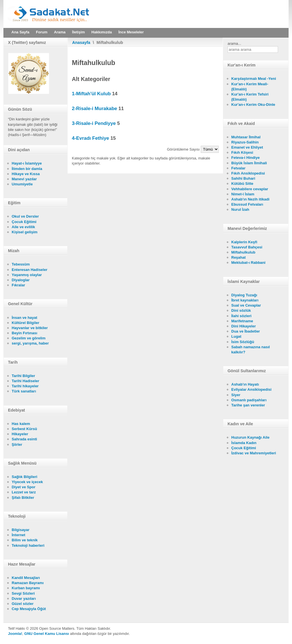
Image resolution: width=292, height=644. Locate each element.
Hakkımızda (102, 32)
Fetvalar (238, 168)
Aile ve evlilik (23, 227)
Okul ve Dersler (25, 216)
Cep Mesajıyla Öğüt (29, 609)
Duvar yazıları (24, 599)
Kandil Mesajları (26, 578)
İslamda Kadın (244, 443)
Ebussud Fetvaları (247, 204)
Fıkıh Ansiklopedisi (248, 173)
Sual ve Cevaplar (246, 305)
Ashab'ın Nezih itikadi (250, 199)
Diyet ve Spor (24, 487)
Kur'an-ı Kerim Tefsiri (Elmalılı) (250, 97)
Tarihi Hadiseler (26, 381)
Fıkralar (18, 285)
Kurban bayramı (26, 588)
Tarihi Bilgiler (23, 376)
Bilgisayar (21, 530)
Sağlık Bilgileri (25, 477)
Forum (42, 32)
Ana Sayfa (20, 32)
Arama (60, 32)
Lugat (236, 336)
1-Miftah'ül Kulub (91, 94)
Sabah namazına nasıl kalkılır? (251, 350)
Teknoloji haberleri (28, 545)
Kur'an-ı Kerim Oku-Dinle (253, 105)
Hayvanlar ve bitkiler (30, 328)
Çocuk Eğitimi (24, 222)
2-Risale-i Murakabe (95, 109)
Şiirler (17, 444)
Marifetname (242, 321)
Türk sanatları (24, 391)
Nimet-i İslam (243, 194)
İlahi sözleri (241, 316)
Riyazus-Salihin (245, 142)
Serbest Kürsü (24, 429)
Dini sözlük (241, 310)
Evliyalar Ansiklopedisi (251, 389)
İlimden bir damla (27, 169)
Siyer (236, 395)
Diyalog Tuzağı (244, 295)
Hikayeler (20, 434)
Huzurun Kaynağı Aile (250, 437)
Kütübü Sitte (242, 184)
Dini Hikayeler (244, 326)
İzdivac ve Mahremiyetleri (254, 453)
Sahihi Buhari (243, 178)
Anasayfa (81, 42)
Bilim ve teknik (25, 540)
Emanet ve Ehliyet (247, 147)
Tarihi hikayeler (25, 386)
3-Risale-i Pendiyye (94, 123)
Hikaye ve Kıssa (26, 174)
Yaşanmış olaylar (27, 275)
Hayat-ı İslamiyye (27, 163)
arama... (234, 43)
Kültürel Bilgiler (26, 323)
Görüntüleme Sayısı (184, 149)
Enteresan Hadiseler (30, 270)
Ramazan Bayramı (28, 583)
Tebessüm (21, 264)
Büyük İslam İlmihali (249, 163)
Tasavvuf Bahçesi (247, 247)
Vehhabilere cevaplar (250, 189)
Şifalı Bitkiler (23, 498)
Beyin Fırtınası (25, 333)
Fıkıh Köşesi (242, 152)
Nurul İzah (240, 209)
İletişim (79, 32)
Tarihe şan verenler (248, 405)
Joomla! (15, 634)
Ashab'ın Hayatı (245, 384)
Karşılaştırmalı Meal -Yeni (254, 79)
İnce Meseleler (131, 32)
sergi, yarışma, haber (30, 343)
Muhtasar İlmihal (246, 137)
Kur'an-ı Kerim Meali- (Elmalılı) (250, 87)
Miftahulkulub (243, 252)
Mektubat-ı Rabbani (248, 263)
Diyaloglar (21, 280)
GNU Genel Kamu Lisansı (47, 634)
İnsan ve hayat (25, 318)
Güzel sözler (23, 604)
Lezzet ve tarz (24, 492)
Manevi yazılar (24, 179)
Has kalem (21, 424)
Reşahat (239, 257)
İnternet (19, 535)
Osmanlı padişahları (249, 400)
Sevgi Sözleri (23, 593)
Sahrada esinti (24, 439)
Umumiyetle (22, 184)
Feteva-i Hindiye (246, 158)
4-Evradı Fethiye (90, 138)
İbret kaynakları (245, 300)
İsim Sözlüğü (243, 342)
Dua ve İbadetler (246, 331)
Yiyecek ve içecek (27, 482)
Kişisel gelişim (25, 232)
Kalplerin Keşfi (244, 242)
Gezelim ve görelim (29, 338)
